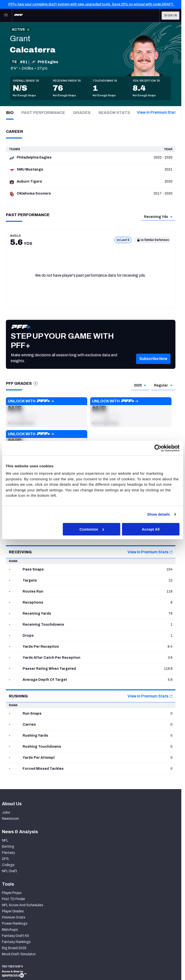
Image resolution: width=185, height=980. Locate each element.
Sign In (171, 15)
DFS (5, 859)
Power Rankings (15, 924)
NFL (5, 840)
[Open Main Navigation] (6, 15)
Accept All (151, 529)
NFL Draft (10, 871)
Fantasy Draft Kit (16, 936)
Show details (159, 514)
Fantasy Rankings (16, 942)
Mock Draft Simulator (19, 954)
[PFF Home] (18, 15)
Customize (92, 529)
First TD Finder (14, 899)
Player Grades (13, 911)
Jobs (6, 813)
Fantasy (8, 853)
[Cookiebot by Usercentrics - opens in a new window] (158, 448)
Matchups (10, 930)
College (8, 865)
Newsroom (10, 819)
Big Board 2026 (14, 948)
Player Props (12, 893)
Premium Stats (14, 917)
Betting (8, 847)
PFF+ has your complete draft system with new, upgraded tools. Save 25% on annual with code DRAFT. (91, 4)
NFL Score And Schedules (23, 905)
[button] (153, 366)
